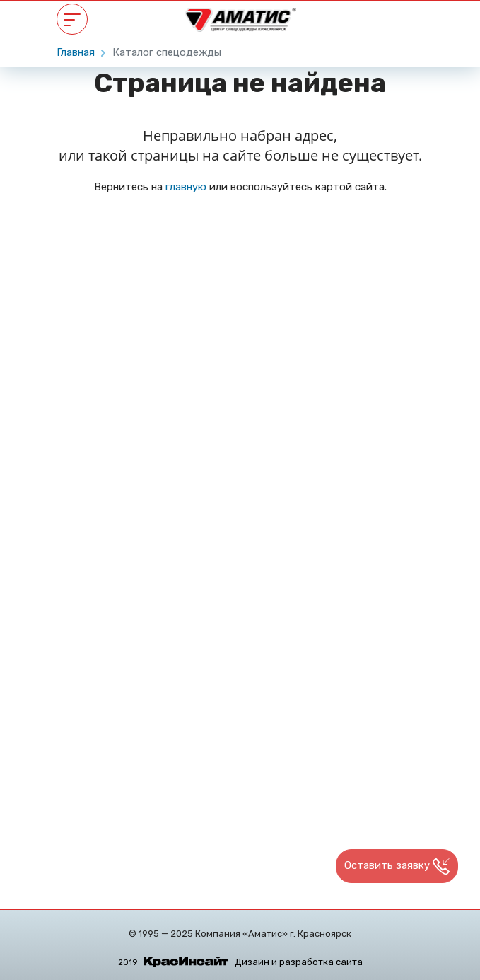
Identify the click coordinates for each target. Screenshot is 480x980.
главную (186, 187)
